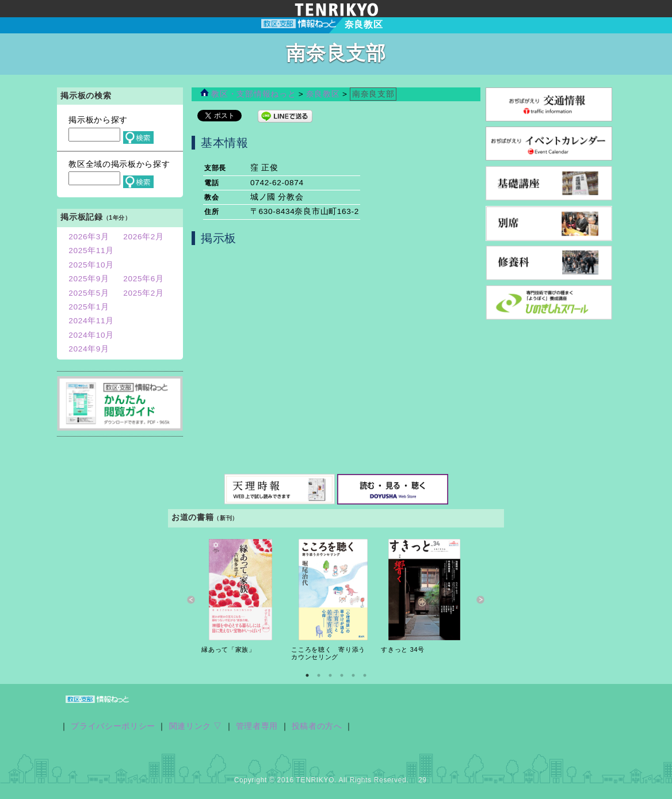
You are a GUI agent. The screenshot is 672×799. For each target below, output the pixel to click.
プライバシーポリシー (113, 726)
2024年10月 (91, 335)
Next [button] (481, 600)
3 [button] (330, 675)
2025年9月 (89, 279)
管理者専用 (257, 726)
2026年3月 (89, 237)
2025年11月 (91, 251)
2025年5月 (89, 293)
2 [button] (319, 675)
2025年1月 (89, 307)
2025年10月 (91, 265)
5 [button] (353, 675)
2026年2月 (144, 237)
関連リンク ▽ (196, 726)
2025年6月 (144, 279)
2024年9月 (89, 349)
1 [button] (307, 675)
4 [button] (342, 675)
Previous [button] (191, 600)
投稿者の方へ (317, 726)
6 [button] (365, 675)
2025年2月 (144, 293)
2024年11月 (91, 321)
